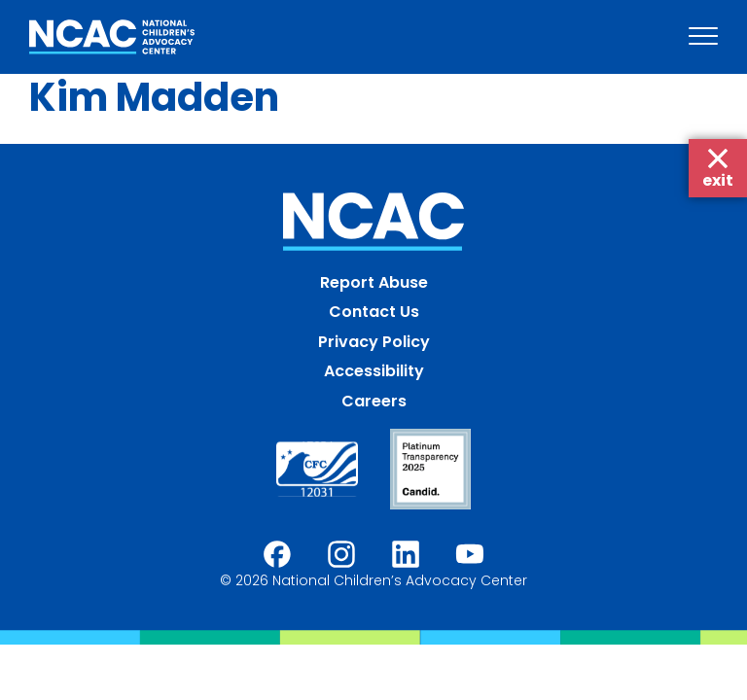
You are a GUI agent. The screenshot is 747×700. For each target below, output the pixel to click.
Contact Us (374, 312)
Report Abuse (374, 282)
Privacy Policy (374, 342)
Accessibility (374, 371)
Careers (374, 401)
